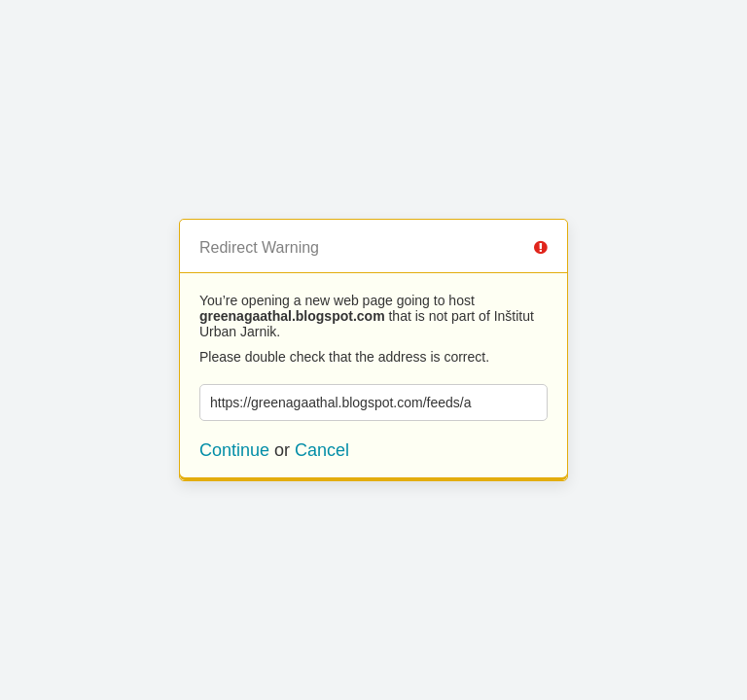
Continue (234, 450)
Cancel (322, 450)
